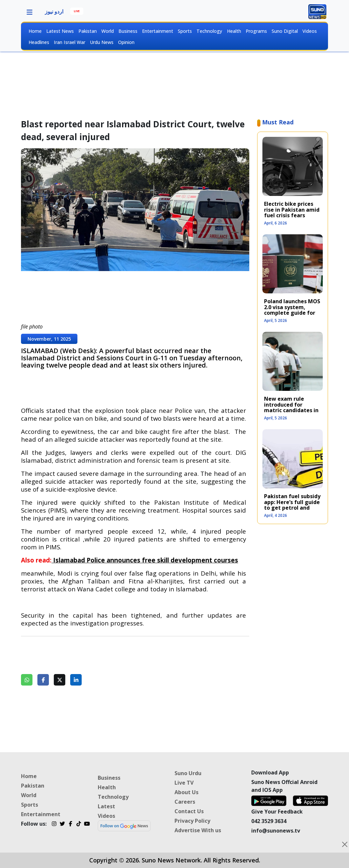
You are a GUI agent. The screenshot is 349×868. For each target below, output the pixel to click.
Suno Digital (285, 31)
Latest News (60, 31)
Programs (256, 31)
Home (35, 31)
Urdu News (102, 42)
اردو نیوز (54, 11)
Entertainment (158, 31)
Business (128, 31)
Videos (310, 31)
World (108, 31)
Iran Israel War (70, 42)
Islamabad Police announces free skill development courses (146, 560)
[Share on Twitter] (60, 680)
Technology (209, 31)
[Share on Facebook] (43, 680)
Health (234, 31)
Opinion (126, 42)
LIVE (77, 11)
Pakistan (88, 31)
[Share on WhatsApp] (27, 680)
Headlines (39, 42)
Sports (185, 31)
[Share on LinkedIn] (76, 680)
